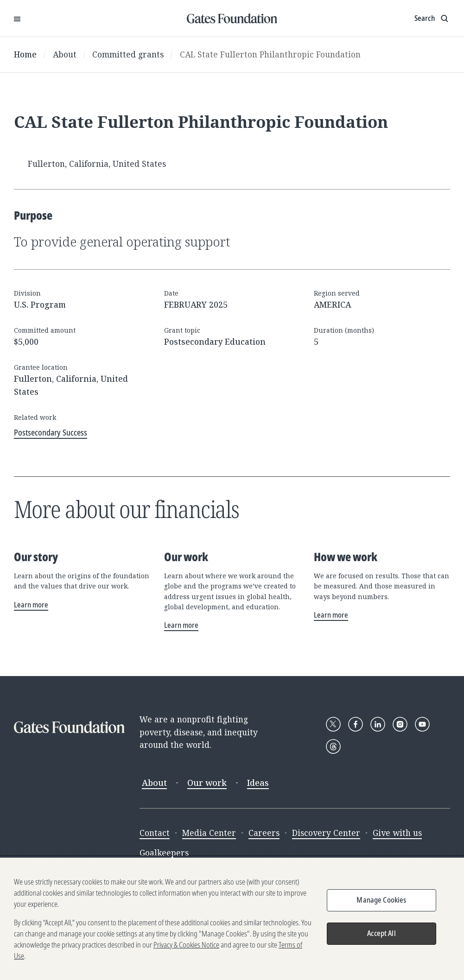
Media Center (209, 833)
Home (25, 54)
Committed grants (128, 54)
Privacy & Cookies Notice (186, 945)
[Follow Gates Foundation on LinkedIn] (378, 724)
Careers (264, 833)
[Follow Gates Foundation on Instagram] (400, 724)
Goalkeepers (164, 853)
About (65, 54)
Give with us (397, 833)
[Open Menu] (17, 19)
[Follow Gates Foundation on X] (333, 724)
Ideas (258, 783)
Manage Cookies (381, 900)
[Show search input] (432, 19)
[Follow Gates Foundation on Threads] (333, 746)
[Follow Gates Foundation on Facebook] (356, 724)
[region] (232, 919)
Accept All (381, 933)
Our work (207, 783)
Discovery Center (326, 833)
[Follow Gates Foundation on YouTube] (422, 724)
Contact (155, 833)
